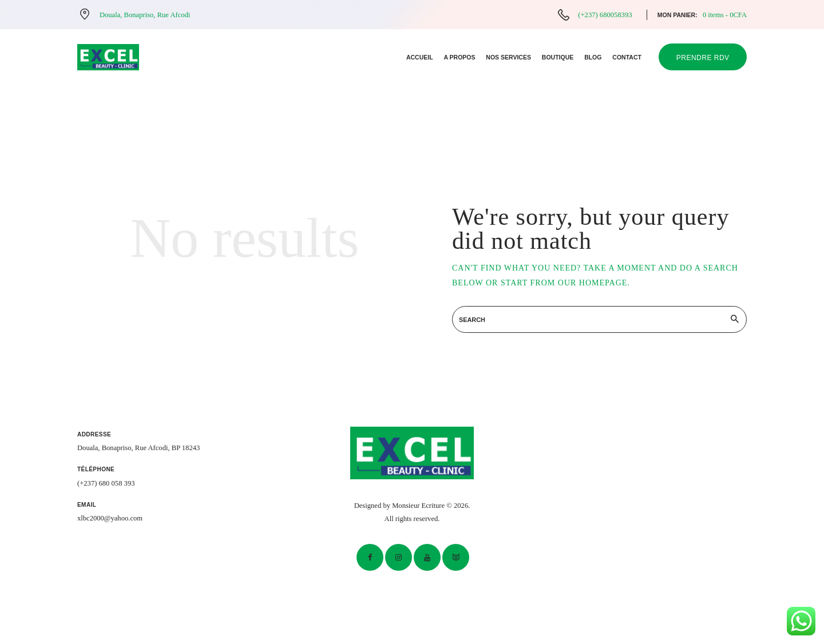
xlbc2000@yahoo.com (110, 518)
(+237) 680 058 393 (106, 483)
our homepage (593, 283)
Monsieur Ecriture (418, 506)
